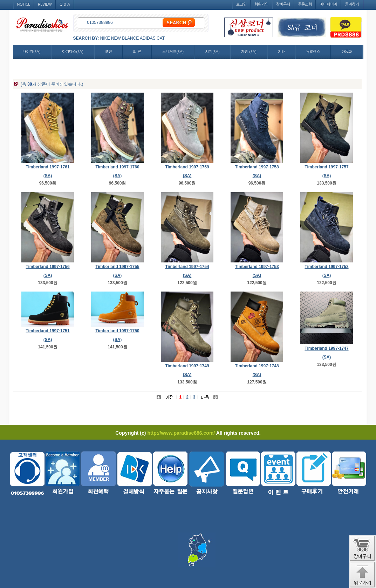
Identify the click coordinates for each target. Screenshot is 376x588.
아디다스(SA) (73, 52)
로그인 (241, 4)
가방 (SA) (249, 52)
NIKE (105, 38)
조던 (109, 52)
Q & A (65, 4)
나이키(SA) (32, 52)
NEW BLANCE (125, 38)
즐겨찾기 (352, 4)
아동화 (347, 52)
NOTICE (24, 4)
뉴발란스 (313, 52)
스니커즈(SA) (173, 52)
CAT (161, 38)
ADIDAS (148, 38)
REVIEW (45, 4)
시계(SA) (213, 52)
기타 (281, 52)
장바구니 (283, 4)
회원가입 (261, 4)
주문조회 (305, 4)
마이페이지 (328, 4)
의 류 (137, 52)
